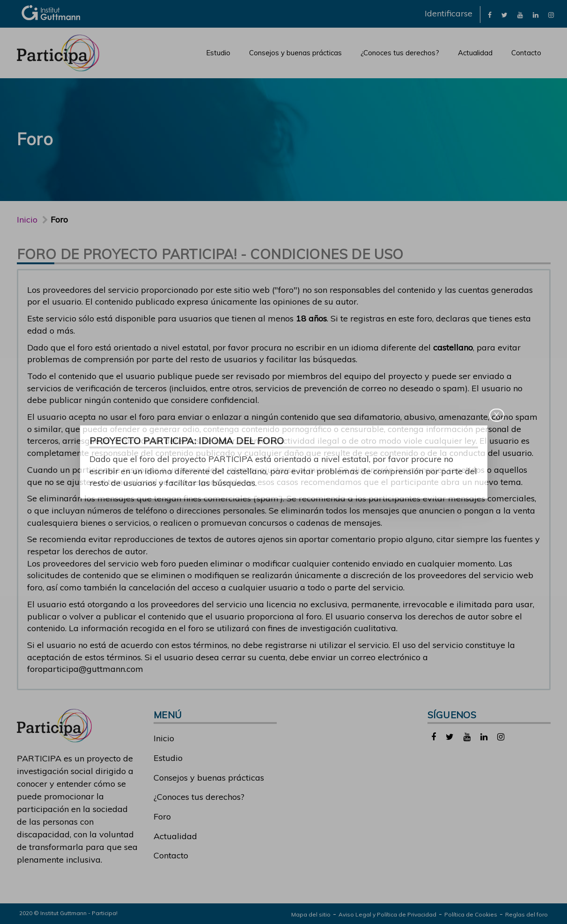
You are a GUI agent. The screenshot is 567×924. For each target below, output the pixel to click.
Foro (162, 816)
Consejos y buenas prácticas (295, 53)
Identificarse (449, 13)
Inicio (27, 220)
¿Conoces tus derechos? (400, 53)
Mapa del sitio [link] (311, 914)
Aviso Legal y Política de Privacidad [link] (387, 914)
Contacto (526, 53)
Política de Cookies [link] (471, 914)
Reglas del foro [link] (526, 914)
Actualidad (475, 53)
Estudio (218, 53)
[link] (490, 14)
